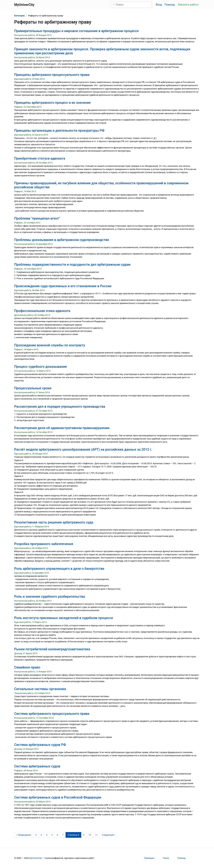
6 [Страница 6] (57, 835)
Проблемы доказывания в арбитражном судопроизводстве (62, 240)
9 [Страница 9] (84, 835)
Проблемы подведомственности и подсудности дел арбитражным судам (72, 264)
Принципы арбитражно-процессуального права (52, 75)
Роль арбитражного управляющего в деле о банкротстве (59, 569)
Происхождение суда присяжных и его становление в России (63, 286)
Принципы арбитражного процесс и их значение (52, 103)
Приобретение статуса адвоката (40, 158)
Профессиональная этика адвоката (42, 311)
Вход (159, 5)
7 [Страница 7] (63, 835)
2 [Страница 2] (36, 835)
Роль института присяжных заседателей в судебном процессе (64, 618)
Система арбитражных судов (37, 766)
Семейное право (27, 667)
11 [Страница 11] (96, 835)
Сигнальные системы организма (40, 689)
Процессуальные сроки (33, 388)
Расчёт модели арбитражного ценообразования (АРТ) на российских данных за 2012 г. (83, 449)
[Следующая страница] (109, 835)
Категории (19, 16)
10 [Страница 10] (90, 835)
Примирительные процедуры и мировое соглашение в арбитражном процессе (76, 31)
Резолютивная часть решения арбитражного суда (54, 522)
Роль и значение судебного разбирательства (50, 596)
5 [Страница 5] (52, 835)
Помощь (170, 5)
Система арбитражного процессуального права (52, 714)
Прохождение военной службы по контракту (50, 345)
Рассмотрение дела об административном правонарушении (62, 428)
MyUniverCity (36, 858)
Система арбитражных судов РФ (40, 745)
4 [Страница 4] (47, 835)
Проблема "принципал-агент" (37, 218)
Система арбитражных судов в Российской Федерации (58, 797)
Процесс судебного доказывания (40, 367)
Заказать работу (188, 5)
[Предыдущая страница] (24, 835)
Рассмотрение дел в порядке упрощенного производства (60, 407)
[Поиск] (131, 5)
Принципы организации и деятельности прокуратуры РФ (59, 130)
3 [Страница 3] (41, 835)
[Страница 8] (73, 835)
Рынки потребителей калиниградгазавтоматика (52, 649)
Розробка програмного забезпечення (44, 544)
